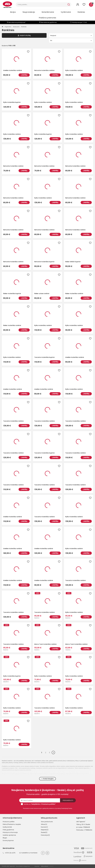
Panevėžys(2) (45, 835)
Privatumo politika (9, 822)
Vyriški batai (66, 12)
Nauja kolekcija (29, 12)
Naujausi (71, 35)
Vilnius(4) (44, 824)
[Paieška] (41, 5)
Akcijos (13, 12)
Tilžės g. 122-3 (81, 824)
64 (71, 40)
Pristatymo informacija (10, 832)
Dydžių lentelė (7, 827)
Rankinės (81, 12)
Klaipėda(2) (45, 830)
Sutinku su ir (40, 804)
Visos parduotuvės (47, 822)
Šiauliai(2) (44, 832)
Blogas (5, 838)
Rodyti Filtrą (24, 35)
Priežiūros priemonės (47, 18)
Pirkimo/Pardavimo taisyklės (12, 824)
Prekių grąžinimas (8, 830)
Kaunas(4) (44, 827)
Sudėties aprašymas (9, 835)
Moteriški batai (48, 12)
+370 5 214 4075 (9, 853)
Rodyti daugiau (48, 779)
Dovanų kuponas (8, 840)
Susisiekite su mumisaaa (28, 853)
